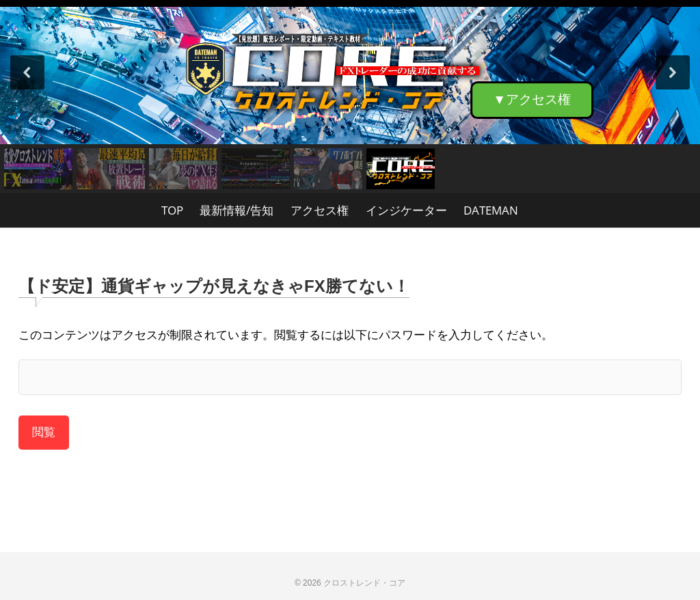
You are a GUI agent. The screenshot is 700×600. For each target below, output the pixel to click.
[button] (350, 72)
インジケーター (406, 210)
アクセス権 (320, 210)
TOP (172, 210)
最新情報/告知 (237, 210)
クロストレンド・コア (364, 583)
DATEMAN (491, 210)
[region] (350, 97)
